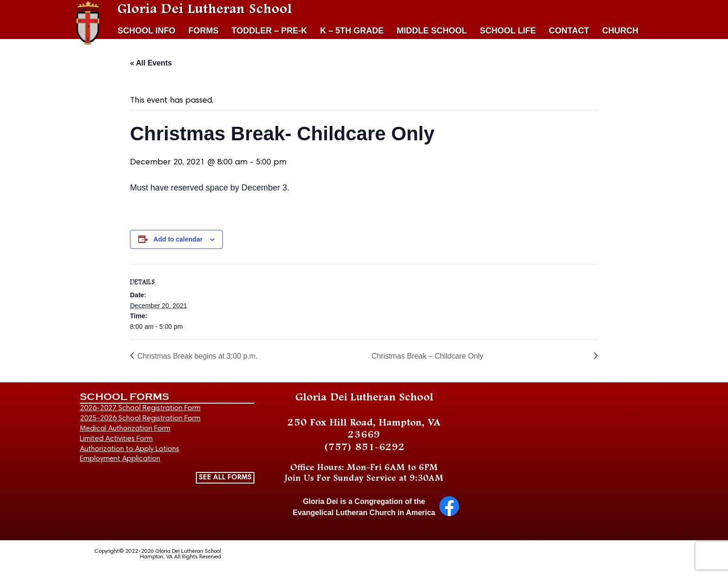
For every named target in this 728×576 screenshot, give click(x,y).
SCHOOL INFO (146, 31)
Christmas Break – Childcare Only (427, 356)
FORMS (204, 31)
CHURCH (620, 31)
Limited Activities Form (116, 439)
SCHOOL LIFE (508, 31)
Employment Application (120, 459)
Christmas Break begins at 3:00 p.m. (198, 356)
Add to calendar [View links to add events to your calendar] (178, 239)
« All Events (151, 63)
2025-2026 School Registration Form (140, 419)
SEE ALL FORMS (225, 478)
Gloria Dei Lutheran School (205, 9)
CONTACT (569, 31)
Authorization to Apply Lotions (130, 449)
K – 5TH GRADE (352, 31)
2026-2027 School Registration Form (140, 408)
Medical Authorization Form (125, 429)
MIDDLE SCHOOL (432, 31)
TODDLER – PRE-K (270, 31)
